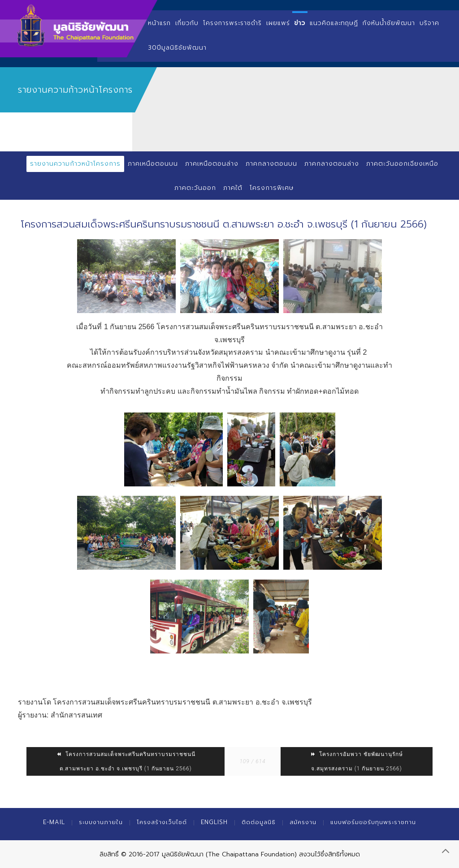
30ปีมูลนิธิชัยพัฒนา (177, 48)
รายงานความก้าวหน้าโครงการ (75, 164)
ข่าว (300, 23)
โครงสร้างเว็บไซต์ (162, 822)
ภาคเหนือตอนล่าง (212, 164)
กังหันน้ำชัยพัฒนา (389, 23)
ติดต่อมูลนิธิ (259, 822)
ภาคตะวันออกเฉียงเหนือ (402, 164)
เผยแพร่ (278, 23)
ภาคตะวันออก (195, 188)
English (214, 822)
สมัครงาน (303, 822)
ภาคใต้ (233, 188)
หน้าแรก (159, 23)
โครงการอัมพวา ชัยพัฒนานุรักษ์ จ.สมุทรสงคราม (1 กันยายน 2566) (356, 761)
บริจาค (429, 23)
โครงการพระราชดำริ (232, 23)
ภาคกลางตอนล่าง (332, 164)
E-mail (54, 822)
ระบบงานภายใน (101, 822)
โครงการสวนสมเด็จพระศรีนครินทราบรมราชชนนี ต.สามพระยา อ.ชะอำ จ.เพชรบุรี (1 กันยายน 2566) (126, 761)
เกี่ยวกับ (187, 23)
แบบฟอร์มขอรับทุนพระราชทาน (373, 822)
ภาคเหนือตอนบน (153, 164)
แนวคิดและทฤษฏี (334, 23)
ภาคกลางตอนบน (271, 164)
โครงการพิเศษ (272, 188)
